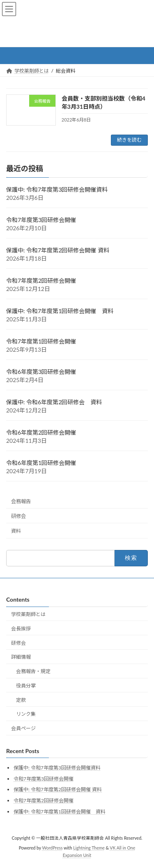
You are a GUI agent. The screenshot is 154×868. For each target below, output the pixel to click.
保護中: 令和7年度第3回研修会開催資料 (57, 189)
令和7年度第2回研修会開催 (41, 281)
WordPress (53, 848)
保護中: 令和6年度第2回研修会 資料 (54, 402)
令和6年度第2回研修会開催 (41, 432)
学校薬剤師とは (28, 614)
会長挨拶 (21, 629)
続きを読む (129, 140)
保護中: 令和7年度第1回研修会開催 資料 (60, 311)
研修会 (18, 516)
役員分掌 (26, 686)
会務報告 (21, 501)
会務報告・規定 (33, 671)
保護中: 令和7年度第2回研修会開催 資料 (58, 250)
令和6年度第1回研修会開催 (41, 463)
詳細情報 (21, 657)
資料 (16, 531)
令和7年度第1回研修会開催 (41, 341)
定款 (21, 700)
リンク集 (26, 714)
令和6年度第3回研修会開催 (41, 372)
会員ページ (23, 728)
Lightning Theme (89, 848)
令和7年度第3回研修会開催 (41, 220)
